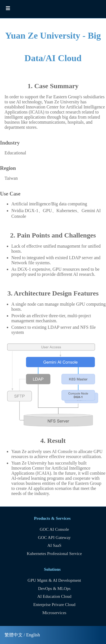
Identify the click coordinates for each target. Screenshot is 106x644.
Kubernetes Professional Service (54, 554)
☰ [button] (8, 8)
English (33, 635)
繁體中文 (14, 635)
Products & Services (52, 518)
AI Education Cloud (54, 596)
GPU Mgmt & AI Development (54, 580)
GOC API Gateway (54, 538)
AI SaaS (54, 545)
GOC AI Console (54, 529)
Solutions (52, 569)
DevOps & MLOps (54, 589)
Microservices (54, 613)
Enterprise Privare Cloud (54, 605)
